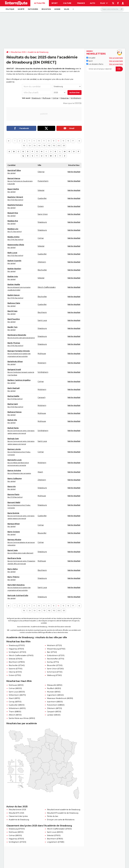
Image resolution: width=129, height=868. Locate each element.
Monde (57, 9)
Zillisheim (42, 262)
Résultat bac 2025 (18, 52)
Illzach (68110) (14, 698)
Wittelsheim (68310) (17, 708)
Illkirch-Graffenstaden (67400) (21, 655)
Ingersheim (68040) (55, 695)
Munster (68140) (54, 692)
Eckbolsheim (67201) (56, 655)
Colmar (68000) (15, 688)
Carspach (42, 397)
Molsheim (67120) (54, 645)
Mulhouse (46, 98)
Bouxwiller (42, 533)
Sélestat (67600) (15, 659)
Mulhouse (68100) (16, 685)
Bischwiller (42, 270)
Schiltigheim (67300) (17, 652)
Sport (55, 3)
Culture (67, 3)
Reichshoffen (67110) (56, 659)
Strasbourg (36, 98)
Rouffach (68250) (54, 688)
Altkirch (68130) (15, 715)
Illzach (40, 472)
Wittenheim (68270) (17, 695)
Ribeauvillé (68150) (55, 685)
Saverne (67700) (16, 669)
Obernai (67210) (15, 672)
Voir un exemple (116, 58)
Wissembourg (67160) (56, 649)
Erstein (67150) (15, 675)
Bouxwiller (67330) (55, 665)
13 (54, 141)
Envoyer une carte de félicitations (61, 820)
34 (35, 146)
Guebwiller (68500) (17, 705)
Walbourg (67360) (54, 675)
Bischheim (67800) (17, 662)
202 (59, 146)
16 (68, 141)
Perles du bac (53, 816)
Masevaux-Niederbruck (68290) (60, 698)
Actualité (91, 58)
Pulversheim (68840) (56, 705)
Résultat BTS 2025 (16, 813)
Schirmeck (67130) (55, 672)
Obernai (41, 172)
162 (49, 146)
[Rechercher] (112, 9)
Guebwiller (42, 198)
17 (73, 141)
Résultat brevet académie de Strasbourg (64, 810)
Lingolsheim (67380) (56, 842)
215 (64, 146)
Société (21, 9)
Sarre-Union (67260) (55, 669)
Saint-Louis (42, 320)
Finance (81, 3)
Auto (93, 3)
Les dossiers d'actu (95, 64)
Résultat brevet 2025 (17, 810)
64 (39, 146)
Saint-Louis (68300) (17, 692)
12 (49, 141)
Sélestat (41, 190)
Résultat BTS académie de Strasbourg (63, 813)
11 (44, 141)
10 (39, 141)
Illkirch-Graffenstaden (47, 287)
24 (30, 146)
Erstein (41, 206)
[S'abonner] (105, 69)
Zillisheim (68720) (54, 708)
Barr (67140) (52, 652)
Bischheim (42, 312)
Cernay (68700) (15, 702)
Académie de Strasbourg (38, 52)
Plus (104, 3)
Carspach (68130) (54, 712)
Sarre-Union (43, 214)
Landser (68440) (54, 715)
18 (24, 146)
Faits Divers (33, 9)
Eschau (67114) (53, 662)
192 (54, 146)
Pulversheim (43, 181)
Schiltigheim (76, 98)
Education (46, 9)
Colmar (55, 98)
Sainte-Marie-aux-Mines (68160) (22, 718)
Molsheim (42, 363)
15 (63, 141)
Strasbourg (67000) (17, 645)
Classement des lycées (18, 816)
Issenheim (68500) (55, 702)
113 (44, 146)
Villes (67, 9)
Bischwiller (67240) (17, 665)
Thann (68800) (15, 712)
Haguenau (65, 98)
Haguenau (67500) (16, 649)
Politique (10, 9)
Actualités (40, 3)
